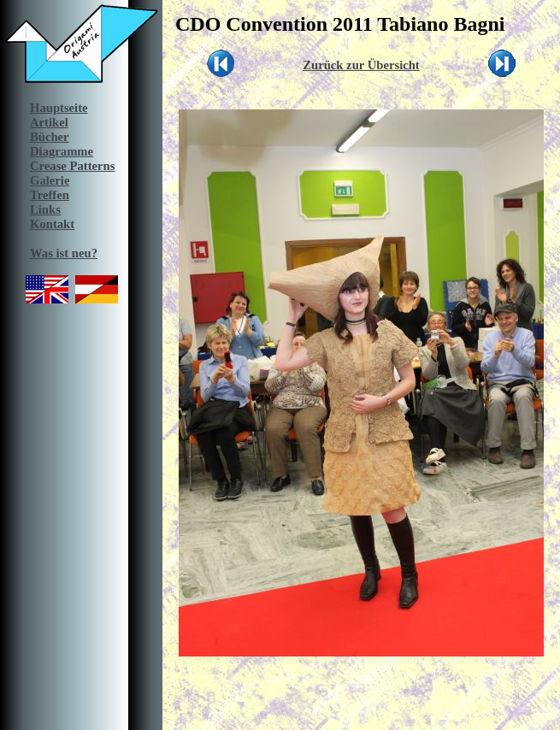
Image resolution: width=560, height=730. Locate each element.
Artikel (49, 122)
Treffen (50, 195)
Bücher (50, 137)
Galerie (50, 180)
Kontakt (52, 224)
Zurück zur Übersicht (361, 65)
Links (45, 209)
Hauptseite (59, 108)
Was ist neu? (64, 253)
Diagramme (62, 151)
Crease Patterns (72, 166)
